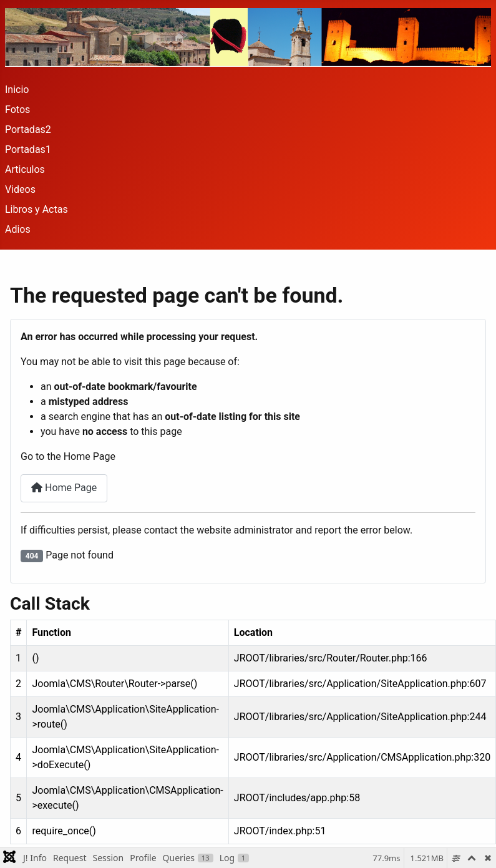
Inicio (17, 90)
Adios (18, 229)
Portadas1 (28, 149)
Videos (20, 189)
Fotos (17, 110)
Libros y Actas (36, 209)
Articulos (25, 169)
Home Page (64, 488)
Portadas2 (28, 129)
